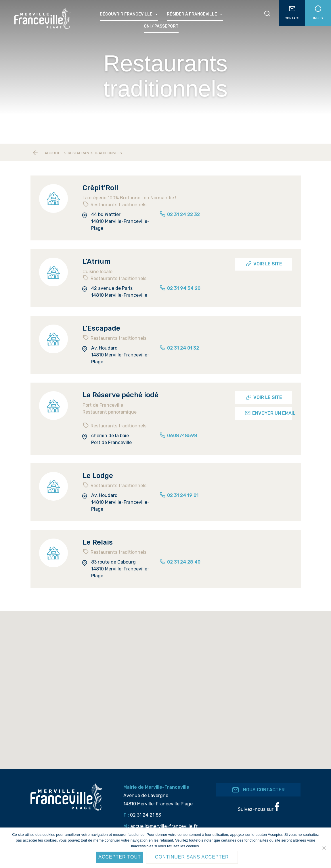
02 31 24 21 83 (146, 815)
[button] (168, 697)
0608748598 (178, 436)
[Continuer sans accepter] (324, 848)
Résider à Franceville (195, 14)
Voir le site (264, 264)
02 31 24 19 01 (179, 495)
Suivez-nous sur (258, 807)
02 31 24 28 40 (180, 562)
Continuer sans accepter (192, 857)
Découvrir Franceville (129, 14)
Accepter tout (120, 857)
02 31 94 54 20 (180, 288)
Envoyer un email (268, 413)
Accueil (52, 153)
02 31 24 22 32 (179, 214)
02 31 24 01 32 (179, 348)
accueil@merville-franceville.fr (164, 826)
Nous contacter (258, 790)
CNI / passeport (161, 26)
